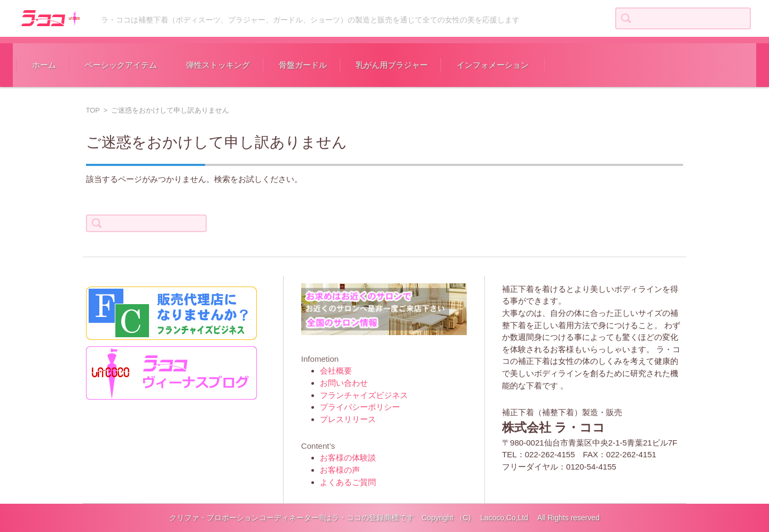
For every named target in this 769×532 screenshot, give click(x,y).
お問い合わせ (344, 383)
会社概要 (336, 371)
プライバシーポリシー (360, 407)
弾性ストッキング (218, 65)
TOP (93, 110)
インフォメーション (493, 65)
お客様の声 (340, 470)
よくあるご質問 (348, 482)
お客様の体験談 (348, 458)
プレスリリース (348, 419)
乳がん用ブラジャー (392, 65)
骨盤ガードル (303, 65)
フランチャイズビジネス (364, 395)
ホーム (44, 65)
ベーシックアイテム (121, 65)
